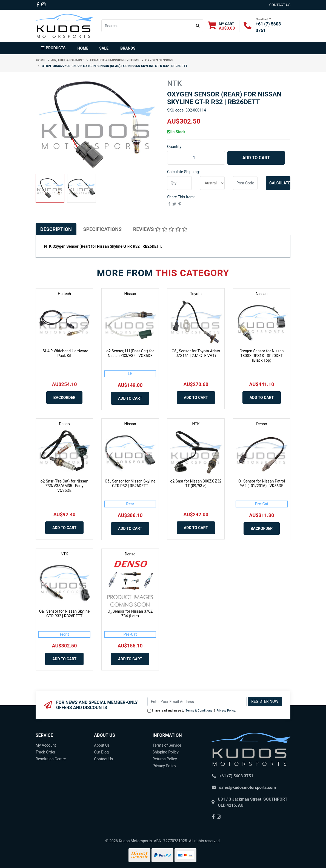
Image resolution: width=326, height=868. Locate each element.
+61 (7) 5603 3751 (236, 776)
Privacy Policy (226, 711)
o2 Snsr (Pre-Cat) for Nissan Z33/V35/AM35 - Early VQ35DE (64, 486)
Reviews (160, 229)
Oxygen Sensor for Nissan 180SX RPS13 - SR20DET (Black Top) (262, 356)
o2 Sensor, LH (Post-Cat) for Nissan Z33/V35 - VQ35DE (130, 353)
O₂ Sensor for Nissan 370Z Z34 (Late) (130, 614)
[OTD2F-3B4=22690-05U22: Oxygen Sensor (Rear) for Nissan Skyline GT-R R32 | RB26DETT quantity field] (196, 158)
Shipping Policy (166, 752)
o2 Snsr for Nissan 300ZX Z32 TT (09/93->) (196, 483)
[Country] (212, 183)
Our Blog (101, 752)
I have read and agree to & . (192, 711)
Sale (104, 48)
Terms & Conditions (199, 711)
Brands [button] (128, 48)
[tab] (56, 229)
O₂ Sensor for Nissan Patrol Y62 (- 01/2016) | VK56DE (262, 483)
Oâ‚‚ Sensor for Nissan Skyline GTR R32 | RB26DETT (130, 483)
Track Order (45, 752)
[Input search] (147, 26)
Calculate (280, 183)
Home (83, 48)
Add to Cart (256, 158)
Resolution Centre (51, 759)
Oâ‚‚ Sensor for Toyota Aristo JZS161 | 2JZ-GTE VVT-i (196, 353)
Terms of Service (167, 745)
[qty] (179, 183)
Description (56, 229)
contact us (280, 5)
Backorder (65, 398)
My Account (46, 745)
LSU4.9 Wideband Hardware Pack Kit (64, 353)
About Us (102, 745)
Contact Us (103, 759)
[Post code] (245, 183)
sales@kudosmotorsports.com (248, 787)
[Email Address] (197, 702)
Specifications (102, 229)
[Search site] (198, 26)
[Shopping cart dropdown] (221, 26)
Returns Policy (165, 759)
